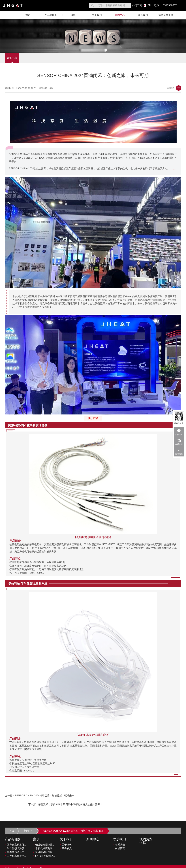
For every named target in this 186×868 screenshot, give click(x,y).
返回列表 (174, 88)
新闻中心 (120, 15)
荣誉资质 (66, 840)
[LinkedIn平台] (177, 864)
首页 (28, 15)
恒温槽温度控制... (44, 844)
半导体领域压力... (16, 844)
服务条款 (146, 864)
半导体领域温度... (16, 840)
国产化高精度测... (16, 848)
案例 (74, 15)
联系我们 (143, 15)
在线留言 (119, 840)
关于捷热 (66, 837)
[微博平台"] (180, 864)
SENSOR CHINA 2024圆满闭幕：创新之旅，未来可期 (74, 823)
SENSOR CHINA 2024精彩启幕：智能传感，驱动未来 (45, 796)
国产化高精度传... (16, 837)
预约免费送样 (166, 15)
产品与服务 (51, 15)
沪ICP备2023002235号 (57, 865)
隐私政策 (158, 864)
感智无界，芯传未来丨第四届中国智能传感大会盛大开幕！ (149, 796)
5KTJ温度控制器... (44, 848)
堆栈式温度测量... (44, 840)
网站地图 (170, 864)
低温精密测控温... (44, 837)
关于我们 (97, 15)
